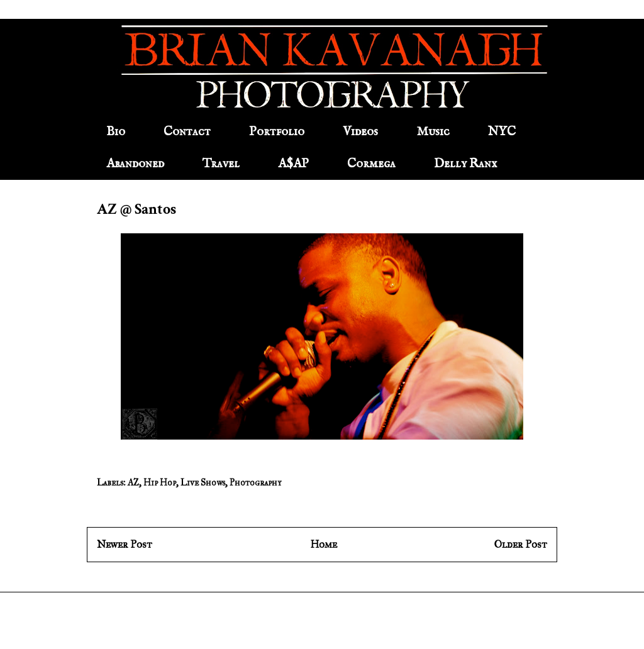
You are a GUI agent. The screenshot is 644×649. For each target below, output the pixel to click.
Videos (360, 132)
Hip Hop (160, 483)
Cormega (371, 164)
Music (433, 132)
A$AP (293, 164)
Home (324, 544)
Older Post (521, 544)
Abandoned (135, 164)
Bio (116, 132)
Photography (255, 483)
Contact (187, 132)
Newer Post (125, 544)
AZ (133, 483)
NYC (502, 132)
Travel (221, 164)
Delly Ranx (465, 164)
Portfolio (277, 132)
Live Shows (203, 483)
